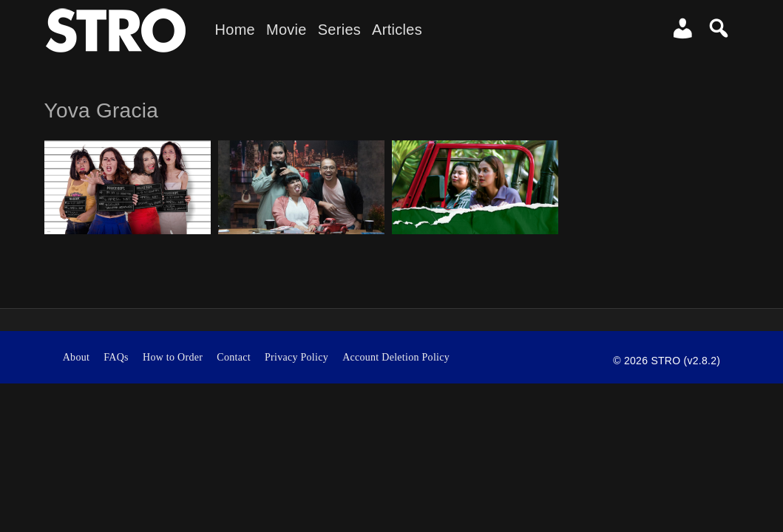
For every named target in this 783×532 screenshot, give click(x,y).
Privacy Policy (296, 357)
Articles (397, 30)
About (76, 357)
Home (235, 30)
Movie (287, 30)
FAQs (116, 357)
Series (339, 30)
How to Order (173, 357)
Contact (234, 357)
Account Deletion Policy (396, 357)
